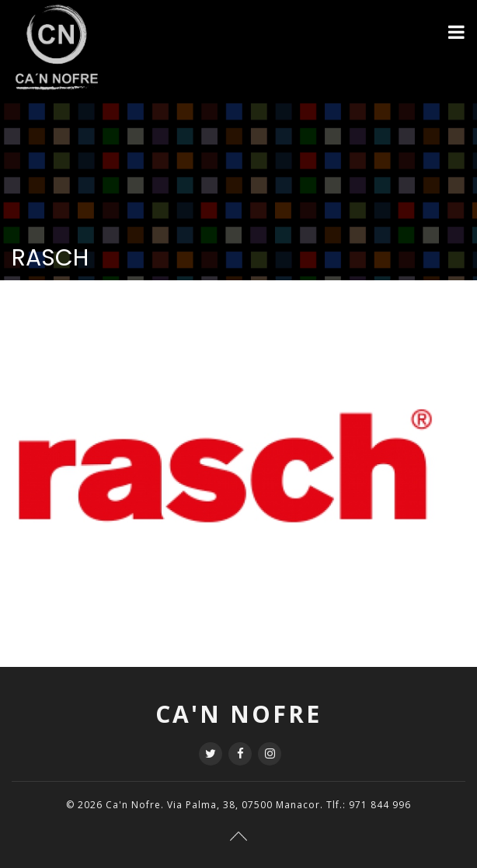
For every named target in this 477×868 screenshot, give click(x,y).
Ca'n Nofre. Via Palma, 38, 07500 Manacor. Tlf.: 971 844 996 (258, 805)
